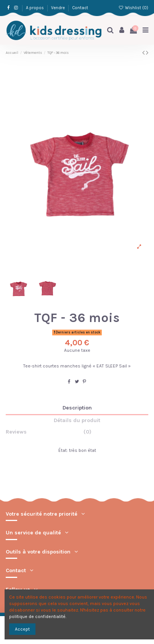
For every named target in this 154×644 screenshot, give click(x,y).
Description (77, 408)
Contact (80, 8)
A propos (35, 8)
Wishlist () (133, 8)
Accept (22, 629)
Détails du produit (77, 421)
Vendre (59, 8)
